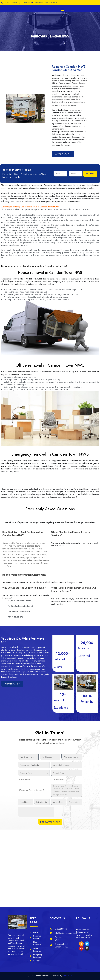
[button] (62, 10)
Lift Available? (26, 774)
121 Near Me (67, 976)
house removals (34, 279)
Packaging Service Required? (32, 784)
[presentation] (36, 806)
